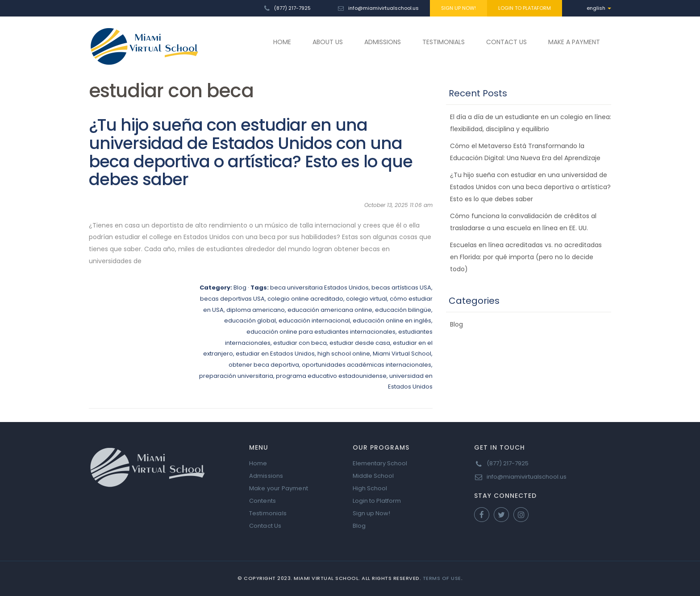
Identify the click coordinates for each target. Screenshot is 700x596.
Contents (263, 501)
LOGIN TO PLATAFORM (525, 8)
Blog (240, 288)
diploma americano (256, 310)
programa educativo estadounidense (331, 376)
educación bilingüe (403, 310)
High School (370, 488)
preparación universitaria (236, 376)
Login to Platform (377, 501)
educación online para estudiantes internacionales (321, 332)
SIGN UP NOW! (458, 8)
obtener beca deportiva (264, 365)
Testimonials (268, 513)
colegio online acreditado (305, 299)
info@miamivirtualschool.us (383, 8)
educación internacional (314, 321)
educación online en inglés (392, 321)
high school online (344, 354)
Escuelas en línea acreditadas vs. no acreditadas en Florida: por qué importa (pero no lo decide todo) (526, 257)
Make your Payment (279, 488)
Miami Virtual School (402, 354)
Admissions (266, 476)
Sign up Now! (371, 513)
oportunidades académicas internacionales (367, 365)
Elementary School (380, 463)
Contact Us (265, 526)
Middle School (373, 476)
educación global (250, 321)
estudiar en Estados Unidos (275, 354)
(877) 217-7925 (292, 8)
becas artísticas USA (401, 288)
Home (258, 463)
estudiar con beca (300, 343)
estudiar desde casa (360, 343)
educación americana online (330, 310)
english (599, 8)
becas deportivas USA (232, 299)
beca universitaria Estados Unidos (319, 288)
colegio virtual (367, 299)
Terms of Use (442, 578)
